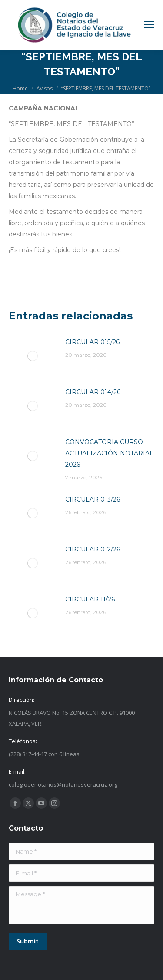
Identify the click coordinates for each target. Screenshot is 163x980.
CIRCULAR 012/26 (93, 549)
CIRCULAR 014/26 (93, 392)
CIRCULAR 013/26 (93, 499)
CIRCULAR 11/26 (90, 599)
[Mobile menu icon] (149, 25)
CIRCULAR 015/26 (92, 342)
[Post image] (33, 356)
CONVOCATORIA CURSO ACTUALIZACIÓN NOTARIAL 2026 (109, 453)
